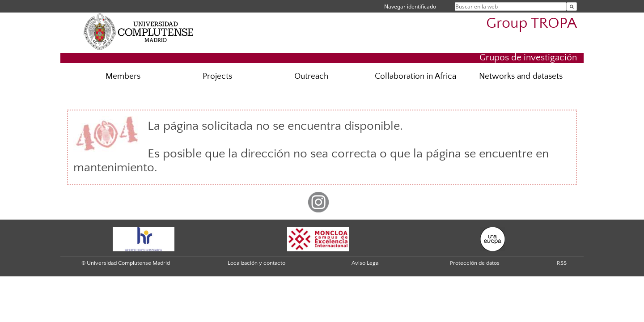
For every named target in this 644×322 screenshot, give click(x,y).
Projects (217, 76)
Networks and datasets (521, 76)
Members (123, 76)
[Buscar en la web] (572, 6)
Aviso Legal (366, 263)
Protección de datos (475, 263)
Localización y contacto (256, 263)
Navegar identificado (410, 6)
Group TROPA (532, 23)
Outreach (311, 76)
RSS (562, 263)
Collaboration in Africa (415, 76)
